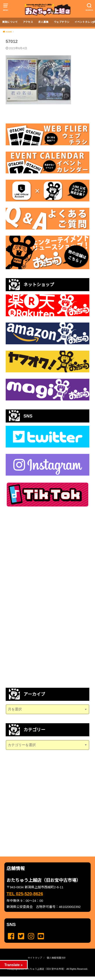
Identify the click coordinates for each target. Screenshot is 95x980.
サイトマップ (35, 958)
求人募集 (43, 22)
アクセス (28, 22)
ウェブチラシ (62, 22)
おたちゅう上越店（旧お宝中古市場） (45, 969)
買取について (10, 22)
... (44, 978)
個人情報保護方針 (56, 958)
